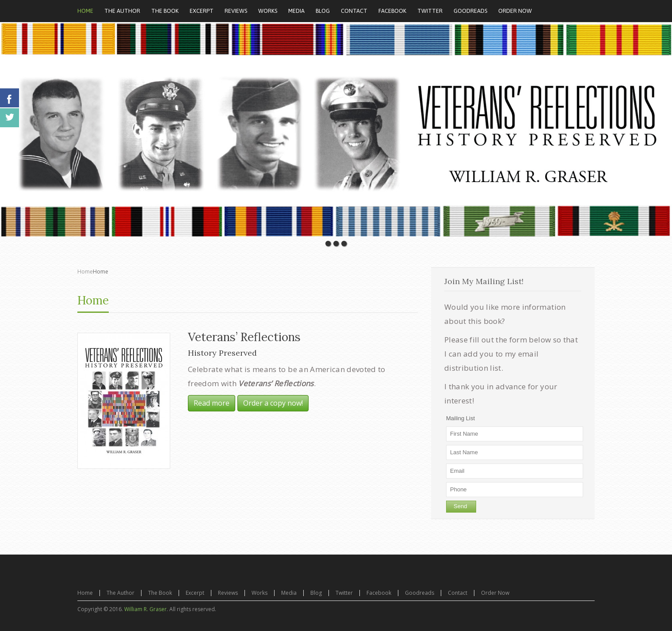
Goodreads (420, 593)
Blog (316, 593)
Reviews (228, 593)
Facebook (379, 593)
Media (289, 593)
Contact (458, 593)
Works (260, 593)
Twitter (344, 593)
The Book (160, 593)
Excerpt (195, 593)
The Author (120, 593)
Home (85, 272)
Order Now (495, 593)
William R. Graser (145, 609)
